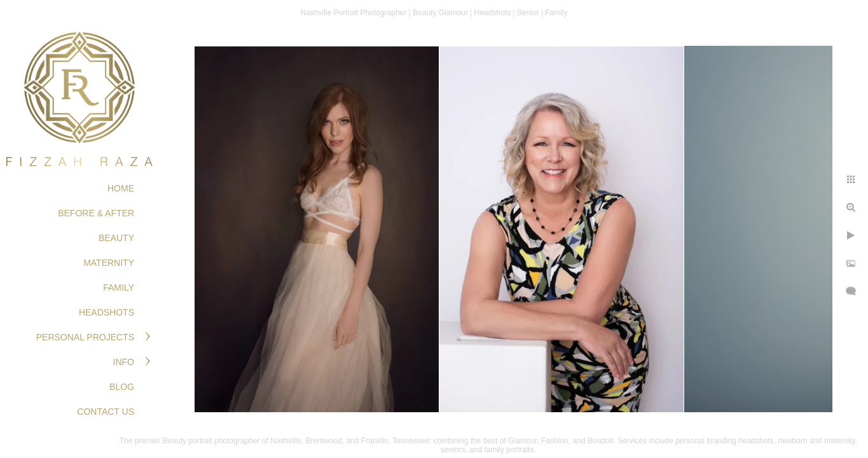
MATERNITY (109, 263)
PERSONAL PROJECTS (85, 337)
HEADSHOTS (107, 312)
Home (121, 188)
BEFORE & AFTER (96, 213)
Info (124, 362)
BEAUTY (116, 238)
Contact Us (106, 412)
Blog (122, 387)
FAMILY (119, 288)
